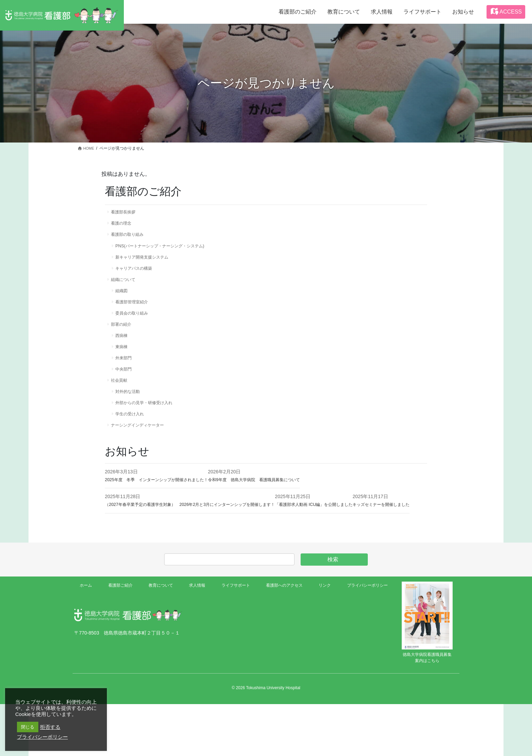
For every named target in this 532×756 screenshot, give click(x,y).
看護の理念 (124, 225)
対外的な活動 (131, 414)
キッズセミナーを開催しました (138, 556)
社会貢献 (121, 402)
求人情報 (195, 638)
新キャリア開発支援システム (148, 263)
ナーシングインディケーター (143, 452)
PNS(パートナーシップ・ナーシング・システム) (168, 250)
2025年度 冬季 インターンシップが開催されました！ (165, 507)
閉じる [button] (28, 727)
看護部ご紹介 (120, 638)
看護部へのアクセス (282, 638)
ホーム (87, 638)
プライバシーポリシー (364, 638)
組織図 (124, 301)
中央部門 (126, 389)
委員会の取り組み (136, 326)
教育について (160, 638)
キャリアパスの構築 (138, 276)
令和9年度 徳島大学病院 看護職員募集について (278, 507)
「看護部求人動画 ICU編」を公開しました (347, 532)
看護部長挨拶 (126, 213)
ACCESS (506, 11)
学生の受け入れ (133, 439)
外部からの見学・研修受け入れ (150, 427)
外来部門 (126, 376)
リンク (322, 638)
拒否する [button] (50, 727)
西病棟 (124, 351)
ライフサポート (232, 638)
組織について (126, 288)
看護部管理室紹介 (136, 314)
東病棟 (124, 364)
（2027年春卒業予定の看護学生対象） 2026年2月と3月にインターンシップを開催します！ (204, 532)
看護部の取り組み (131, 238)
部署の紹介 (124, 339)
